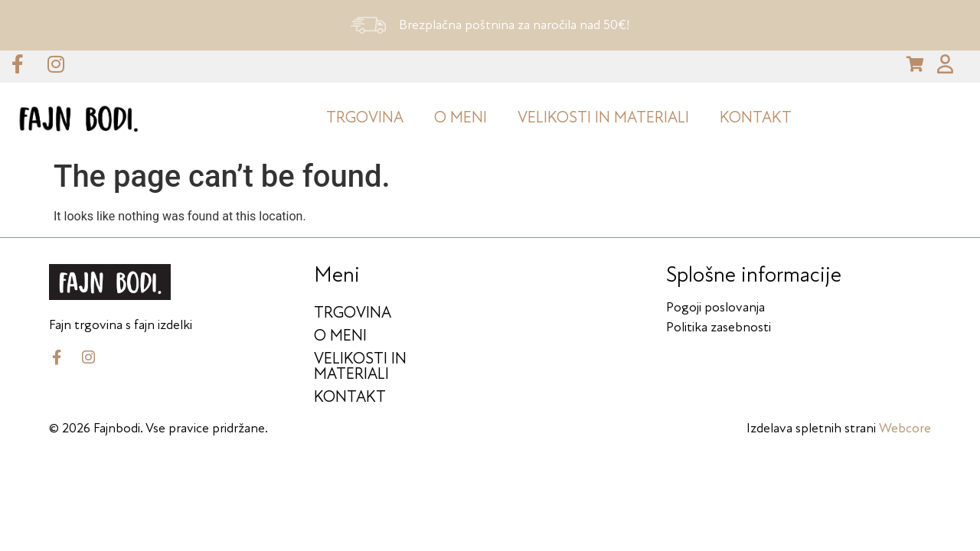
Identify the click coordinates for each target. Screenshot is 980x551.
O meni (461, 113)
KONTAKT (756, 113)
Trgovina (365, 113)
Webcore (905, 424)
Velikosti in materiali (603, 113)
